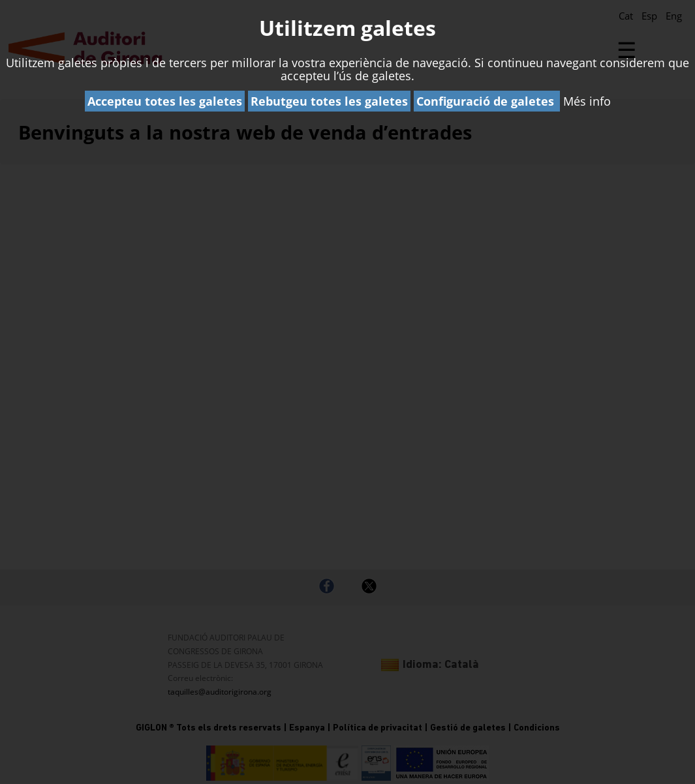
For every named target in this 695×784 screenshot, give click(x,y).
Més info (587, 101)
